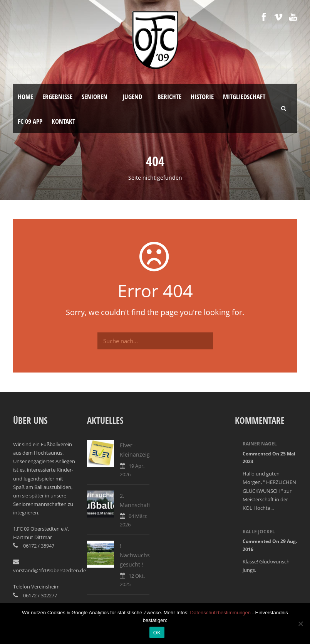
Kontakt (63, 121)
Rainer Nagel (260, 444)
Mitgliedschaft (244, 97)
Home (25, 97)
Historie (202, 97)
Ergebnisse (57, 97)
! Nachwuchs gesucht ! (135, 555)
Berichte (169, 97)
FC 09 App (30, 121)
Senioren (95, 97)
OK (157, 633)
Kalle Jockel (259, 532)
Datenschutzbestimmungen (221, 613)
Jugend (132, 97)
